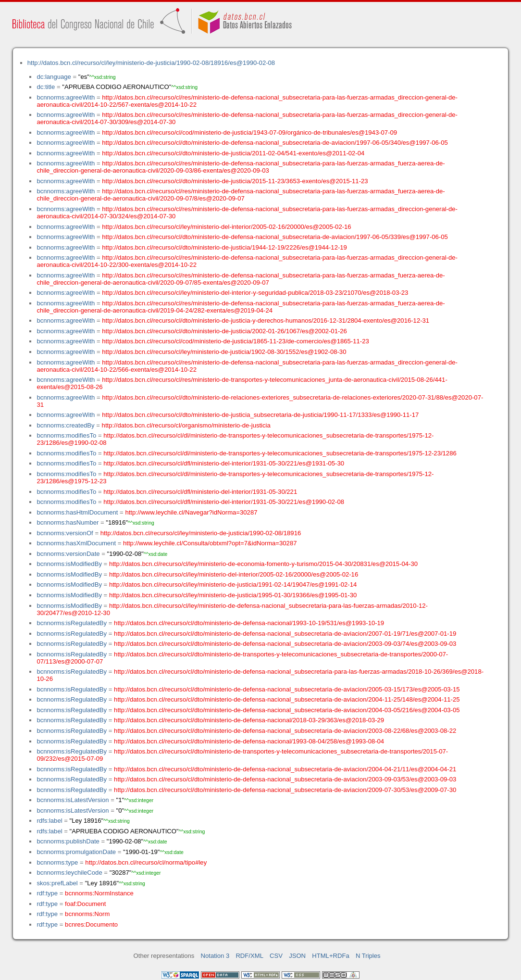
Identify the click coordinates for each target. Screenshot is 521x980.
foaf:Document (85, 904)
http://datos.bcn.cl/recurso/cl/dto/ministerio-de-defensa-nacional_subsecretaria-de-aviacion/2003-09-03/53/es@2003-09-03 (285, 779)
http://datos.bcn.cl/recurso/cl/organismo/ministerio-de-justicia (186, 425)
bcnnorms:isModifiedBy (69, 564)
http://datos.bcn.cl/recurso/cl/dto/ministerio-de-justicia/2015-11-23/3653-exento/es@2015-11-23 (235, 181)
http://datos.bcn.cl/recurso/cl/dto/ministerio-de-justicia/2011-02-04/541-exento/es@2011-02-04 (233, 153)
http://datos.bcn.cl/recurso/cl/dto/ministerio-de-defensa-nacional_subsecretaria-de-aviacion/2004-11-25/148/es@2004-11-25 (287, 699)
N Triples (368, 956)
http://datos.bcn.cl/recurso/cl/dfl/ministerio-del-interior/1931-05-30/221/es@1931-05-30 (224, 463)
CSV (276, 956)
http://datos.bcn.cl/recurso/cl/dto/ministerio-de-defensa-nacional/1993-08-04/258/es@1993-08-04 (249, 741)
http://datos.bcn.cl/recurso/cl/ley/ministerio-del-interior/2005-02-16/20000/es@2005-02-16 (226, 227)
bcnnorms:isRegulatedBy (72, 623)
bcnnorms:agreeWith (66, 97)
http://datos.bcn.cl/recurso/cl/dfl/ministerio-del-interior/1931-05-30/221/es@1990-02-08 (224, 502)
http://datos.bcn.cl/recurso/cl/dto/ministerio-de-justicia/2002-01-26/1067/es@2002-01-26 (224, 331)
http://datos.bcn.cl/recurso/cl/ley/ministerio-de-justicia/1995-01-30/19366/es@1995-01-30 (233, 595)
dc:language (54, 77)
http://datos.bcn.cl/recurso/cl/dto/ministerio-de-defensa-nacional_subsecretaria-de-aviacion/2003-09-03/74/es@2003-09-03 (285, 644)
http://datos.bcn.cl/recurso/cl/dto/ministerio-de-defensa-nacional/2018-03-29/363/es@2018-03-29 (249, 720)
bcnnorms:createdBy (65, 425)
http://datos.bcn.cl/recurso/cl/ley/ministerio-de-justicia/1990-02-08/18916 (201, 533)
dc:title (46, 87)
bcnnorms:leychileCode (69, 873)
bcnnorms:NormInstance (99, 893)
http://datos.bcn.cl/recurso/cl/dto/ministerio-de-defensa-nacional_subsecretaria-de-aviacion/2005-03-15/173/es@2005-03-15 (287, 689)
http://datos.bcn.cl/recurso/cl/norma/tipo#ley (146, 862)
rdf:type (47, 893)
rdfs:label (49, 821)
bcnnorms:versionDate (68, 554)
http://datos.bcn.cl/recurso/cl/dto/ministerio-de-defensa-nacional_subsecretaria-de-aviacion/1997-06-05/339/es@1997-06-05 (275, 237)
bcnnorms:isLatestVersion (73, 800)
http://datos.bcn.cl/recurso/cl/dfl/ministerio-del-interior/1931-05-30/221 (200, 492)
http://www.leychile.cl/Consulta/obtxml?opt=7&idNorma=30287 (210, 543)
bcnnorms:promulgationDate (76, 852)
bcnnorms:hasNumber (68, 522)
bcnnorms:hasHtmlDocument (77, 512)
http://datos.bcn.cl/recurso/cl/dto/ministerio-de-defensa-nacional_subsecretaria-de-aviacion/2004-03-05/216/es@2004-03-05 (287, 710)
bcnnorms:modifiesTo (66, 435)
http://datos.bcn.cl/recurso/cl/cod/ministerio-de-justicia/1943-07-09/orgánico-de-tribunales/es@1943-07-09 (249, 132)
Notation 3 (215, 956)
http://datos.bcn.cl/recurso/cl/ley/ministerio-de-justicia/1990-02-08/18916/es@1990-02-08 (151, 63)
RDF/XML (249, 956)
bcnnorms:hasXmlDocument (76, 543)
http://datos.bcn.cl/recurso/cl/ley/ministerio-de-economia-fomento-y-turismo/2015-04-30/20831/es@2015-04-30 (263, 564)
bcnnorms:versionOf (65, 533)
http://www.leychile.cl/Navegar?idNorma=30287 (191, 512)
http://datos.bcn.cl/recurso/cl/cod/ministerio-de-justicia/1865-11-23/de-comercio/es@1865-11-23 (235, 341)
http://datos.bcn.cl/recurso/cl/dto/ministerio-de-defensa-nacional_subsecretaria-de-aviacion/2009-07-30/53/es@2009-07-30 (285, 790)
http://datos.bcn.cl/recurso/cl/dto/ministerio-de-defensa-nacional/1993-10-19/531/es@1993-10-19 (249, 623)
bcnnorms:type (57, 862)
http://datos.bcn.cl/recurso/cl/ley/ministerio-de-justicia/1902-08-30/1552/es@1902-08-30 (224, 352)
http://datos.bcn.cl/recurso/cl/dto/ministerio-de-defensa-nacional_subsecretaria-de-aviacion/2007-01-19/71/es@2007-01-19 (285, 634)
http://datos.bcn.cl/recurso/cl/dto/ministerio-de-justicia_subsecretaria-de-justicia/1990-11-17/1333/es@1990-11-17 (260, 415)
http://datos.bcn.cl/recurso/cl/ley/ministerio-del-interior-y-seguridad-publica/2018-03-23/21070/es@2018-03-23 (255, 293)
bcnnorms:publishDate (68, 841)
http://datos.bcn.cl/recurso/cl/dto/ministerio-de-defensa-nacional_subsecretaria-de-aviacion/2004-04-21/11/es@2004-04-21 (285, 769)
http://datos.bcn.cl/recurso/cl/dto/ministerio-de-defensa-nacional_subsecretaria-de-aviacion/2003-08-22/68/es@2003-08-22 (285, 731)
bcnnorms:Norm (87, 914)
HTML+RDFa (331, 956)
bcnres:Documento (91, 924)
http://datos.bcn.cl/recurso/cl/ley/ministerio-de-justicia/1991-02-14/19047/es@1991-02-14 (233, 584)
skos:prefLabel (57, 883)
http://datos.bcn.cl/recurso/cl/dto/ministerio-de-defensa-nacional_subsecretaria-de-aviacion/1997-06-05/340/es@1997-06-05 (275, 143)
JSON (297, 956)
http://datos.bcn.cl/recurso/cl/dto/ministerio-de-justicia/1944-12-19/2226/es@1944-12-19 (224, 247)
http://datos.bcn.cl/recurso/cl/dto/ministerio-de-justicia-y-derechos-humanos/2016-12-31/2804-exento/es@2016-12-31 (266, 320)
